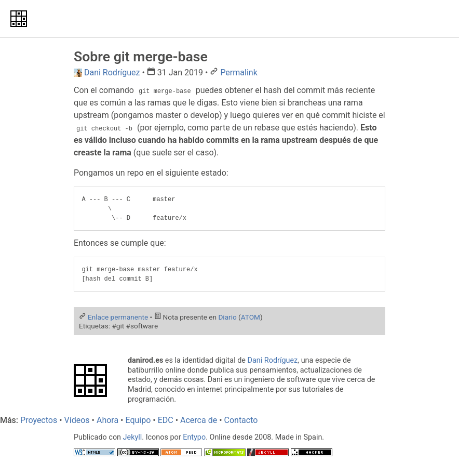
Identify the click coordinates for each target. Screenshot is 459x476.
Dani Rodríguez (273, 360)
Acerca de (199, 420)
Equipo (138, 420)
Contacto (241, 420)
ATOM (251, 317)
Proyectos (39, 420)
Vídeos (77, 420)
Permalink (239, 72)
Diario (227, 317)
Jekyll (133, 437)
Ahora (107, 420)
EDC (166, 420)
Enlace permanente (118, 317)
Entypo (194, 437)
